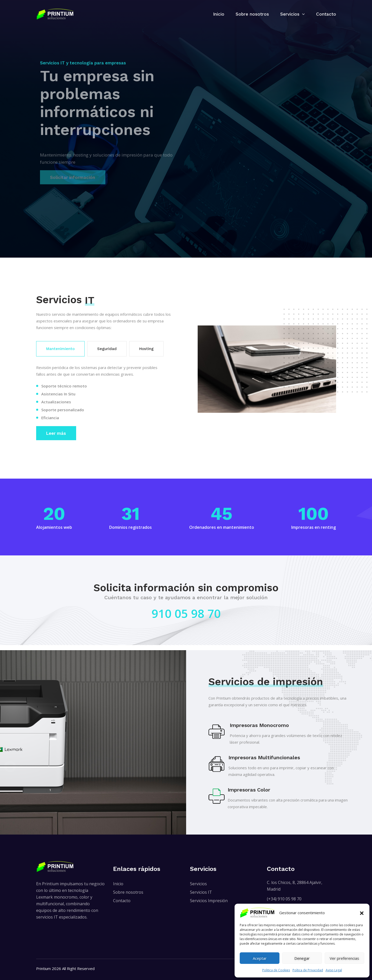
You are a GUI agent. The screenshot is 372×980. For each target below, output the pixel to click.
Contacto (326, 14)
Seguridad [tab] (107, 349)
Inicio (219, 14)
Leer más (56, 433)
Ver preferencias (344, 958)
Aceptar (260, 958)
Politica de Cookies (276, 970)
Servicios (290, 14)
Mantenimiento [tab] (60, 349)
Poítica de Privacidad (308, 970)
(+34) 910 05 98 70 (284, 899)
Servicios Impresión (209, 901)
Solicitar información (73, 176)
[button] (362, 913)
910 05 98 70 (186, 613)
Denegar (302, 958)
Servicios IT (201, 892)
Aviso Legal (334, 970)
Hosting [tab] (146, 349)
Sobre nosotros (252, 14)
